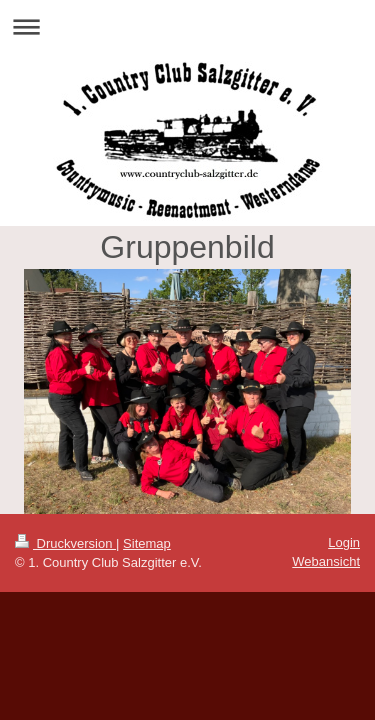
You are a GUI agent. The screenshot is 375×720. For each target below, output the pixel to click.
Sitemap (147, 543)
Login (344, 542)
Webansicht (326, 561)
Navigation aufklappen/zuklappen (187, 26)
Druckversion (65, 543)
